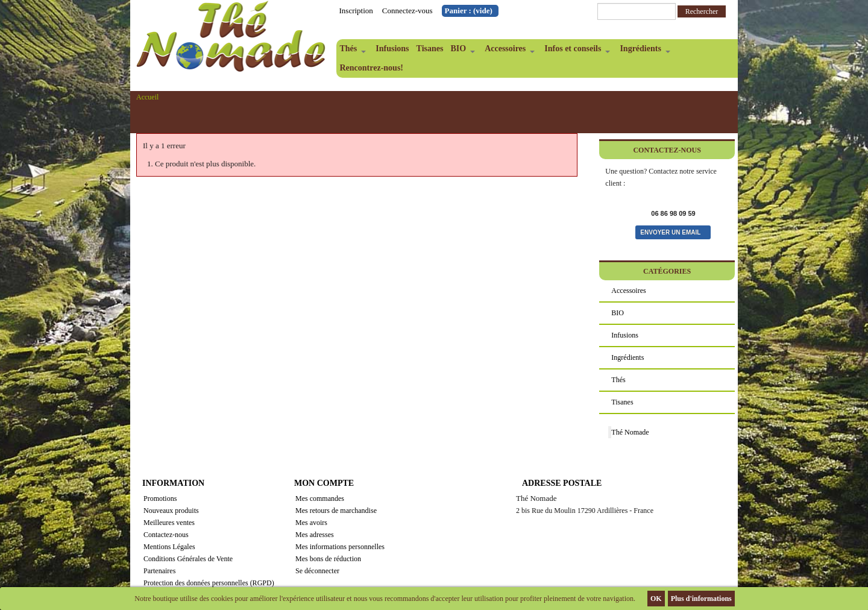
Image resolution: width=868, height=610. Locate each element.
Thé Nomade (630, 432)
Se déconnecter (317, 571)
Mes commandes (320, 498)
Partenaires (159, 571)
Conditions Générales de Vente (188, 559)
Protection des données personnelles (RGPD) (209, 583)
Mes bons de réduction (328, 559)
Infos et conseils (575, 51)
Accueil (147, 97)
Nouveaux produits (171, 511)
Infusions (392, 49)
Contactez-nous (166, 535)
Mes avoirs (311, 523)
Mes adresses (315, 535)
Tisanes (430, 49)
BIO (461, 51)
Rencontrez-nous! (372, 68)
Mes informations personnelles (340, 547)
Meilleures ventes (169, 523)
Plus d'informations (701, 599)
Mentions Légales (169, 547)
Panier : (469, 11)
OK (656, 599)
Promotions (160, 498)
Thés (351, 51)
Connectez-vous (407, 11)
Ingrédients (643, 51)
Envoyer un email (670, 232)
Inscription (356, 11)
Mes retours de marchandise (336, 511)
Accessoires (508, 51)
